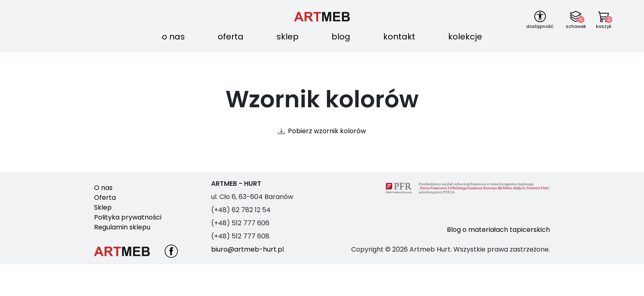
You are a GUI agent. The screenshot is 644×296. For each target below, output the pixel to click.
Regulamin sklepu (122, 227)
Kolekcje (465, 37)
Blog (341, 37)
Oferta (231, 37)
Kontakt (399, 37)
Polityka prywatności (128, 217)
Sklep (287, 37)
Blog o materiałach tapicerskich (498, 230)
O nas (173, 37)
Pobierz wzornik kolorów (327, 131)
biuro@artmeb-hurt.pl (247, 249)
